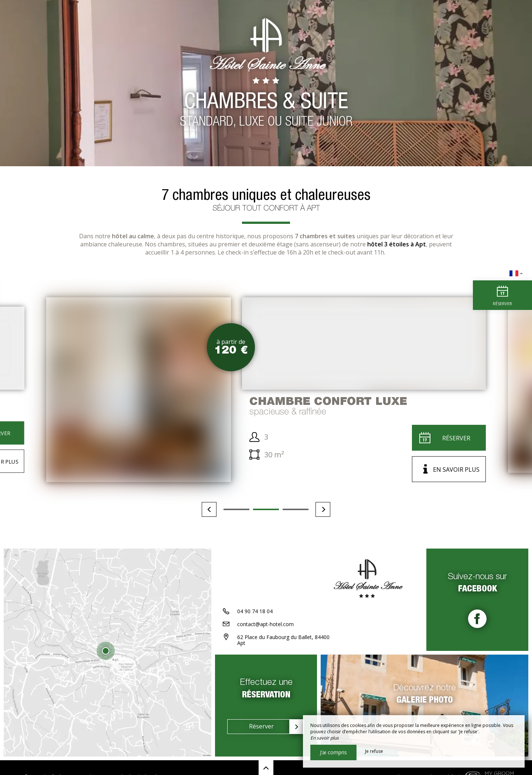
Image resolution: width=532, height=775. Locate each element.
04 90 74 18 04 (255, 611)
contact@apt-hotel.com (265, 624)
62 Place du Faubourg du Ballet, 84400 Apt (283, 640)
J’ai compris (333, 752)
